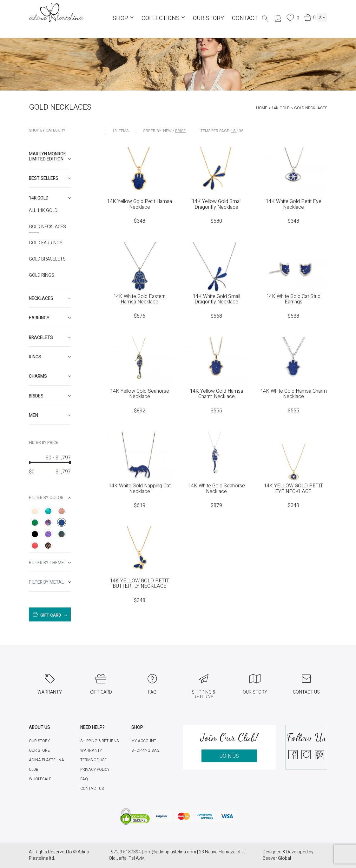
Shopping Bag (145, 750)
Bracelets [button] (50, 338)
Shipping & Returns (99, 741)
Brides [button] (50, 396)
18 (233, 131)
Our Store (39, 750)
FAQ (84, 779)
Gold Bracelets (47, 259)
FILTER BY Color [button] (50, 498)
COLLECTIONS (163, 18)
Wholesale (40, 779)
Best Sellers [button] (50, 178)
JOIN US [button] (229, 756)
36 (241, 131)
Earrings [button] (50, 318)
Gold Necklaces (47, 227)
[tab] (50, 156)
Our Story (208, 18)
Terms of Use (93, 760)
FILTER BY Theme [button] (50, 563)
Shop (123, 18)
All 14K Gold (43, 211)
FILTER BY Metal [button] (50, 582)
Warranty (91, 750)
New (167, 131)
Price (180, 131)
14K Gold (281, 108)
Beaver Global (277, 858)
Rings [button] (50, 357)
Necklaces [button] (50, 298)
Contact (245, 18)
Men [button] (50, 415)
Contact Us (92, 789)
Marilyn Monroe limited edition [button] (50, 156)
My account (144, 741)
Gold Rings (42, 275)
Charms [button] (50, 376)
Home (262, 108)
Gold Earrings (46, 243)
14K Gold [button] (50, 198)
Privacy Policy (95, 770)
